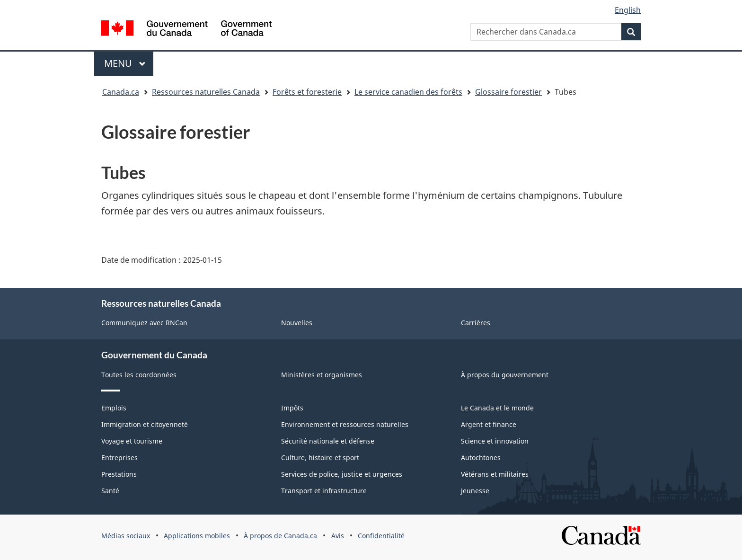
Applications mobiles (197, 536)
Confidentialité (381, 536)
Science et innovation (495, 441)
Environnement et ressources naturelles (345, 424)
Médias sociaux (126, 536)
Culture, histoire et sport (320, 458)
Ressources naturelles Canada (206, 92)
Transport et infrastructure (324, 491)
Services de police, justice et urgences (342, 474)
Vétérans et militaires (495, 474)
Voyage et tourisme (132, 441)
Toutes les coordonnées (139, 375)
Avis (338, 536)
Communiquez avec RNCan (144, 323)
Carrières (476, 323)
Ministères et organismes (322, 375)
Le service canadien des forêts (408, 92)
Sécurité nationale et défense (328, 441)
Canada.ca (121, 92)
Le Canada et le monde (497, 408)
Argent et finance (489, 424)
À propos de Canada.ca (280, 536)
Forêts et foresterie (307, 92)
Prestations (119, 474)
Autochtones (481, 458)
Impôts (292, 408)
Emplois (114, 408)
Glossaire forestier (508, 92)
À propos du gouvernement (505, 375)
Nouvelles (297, 323)
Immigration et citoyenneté (145, 424)
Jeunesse (475, 491)
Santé (110, 491)
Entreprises (119, 458)
